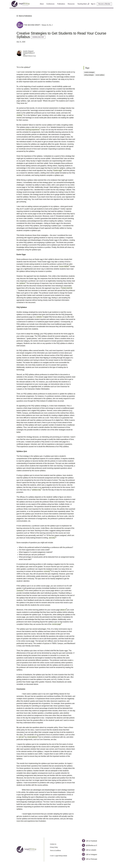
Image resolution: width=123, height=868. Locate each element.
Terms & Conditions (55, 850)
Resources (71, 4)
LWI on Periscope (90, 859)
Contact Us (53, 844)
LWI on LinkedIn (89, 850)
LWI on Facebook (89, 841)
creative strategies (89, 72)
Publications (61, 4)
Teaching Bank (82, 4)
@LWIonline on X (89, 845)
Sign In (93, 4)
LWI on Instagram (90, 855)
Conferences (50, 4)
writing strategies (89, 75)
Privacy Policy (54, 847)
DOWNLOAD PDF (38, 37)
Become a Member (104, 4)
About (42, 4)
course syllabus (100, 75)
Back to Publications (25, 16)
